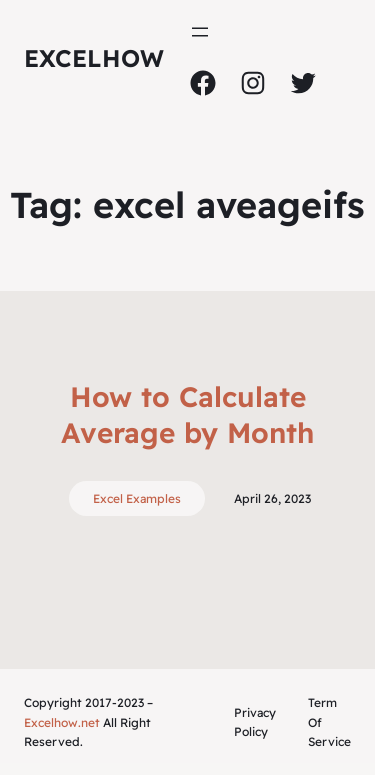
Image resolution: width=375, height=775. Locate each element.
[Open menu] (200, 32)
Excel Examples (137, 498)
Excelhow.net (62, 722)
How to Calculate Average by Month (187, 414)
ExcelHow (94, 58)
